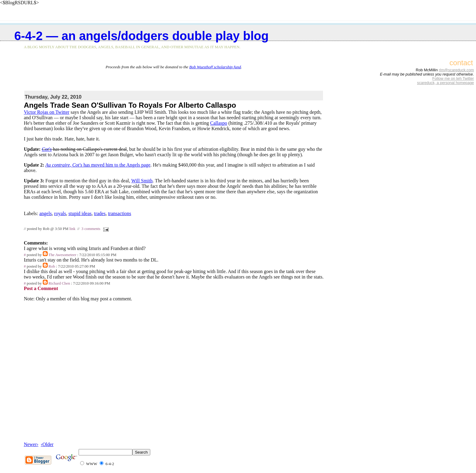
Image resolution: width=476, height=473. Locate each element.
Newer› (31, 444)
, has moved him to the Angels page (98, 165)
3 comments (91, 229)
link (72, 229)
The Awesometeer (63, 255)
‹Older (47, 444)
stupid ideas (80, 213)
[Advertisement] (174, 79)
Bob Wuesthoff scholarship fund (215, 67)
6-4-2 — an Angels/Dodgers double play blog (141, 36)
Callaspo (219, 123)
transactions (120, 213)
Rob (52, 266)
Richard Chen (59, 283)
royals (60, 213)
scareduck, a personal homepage (445, 83)
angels (45, 213)
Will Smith (142, 181)
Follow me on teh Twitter (453, 79)
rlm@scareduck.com (456, 70)
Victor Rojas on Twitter (46, 112)
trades (100, 213)
